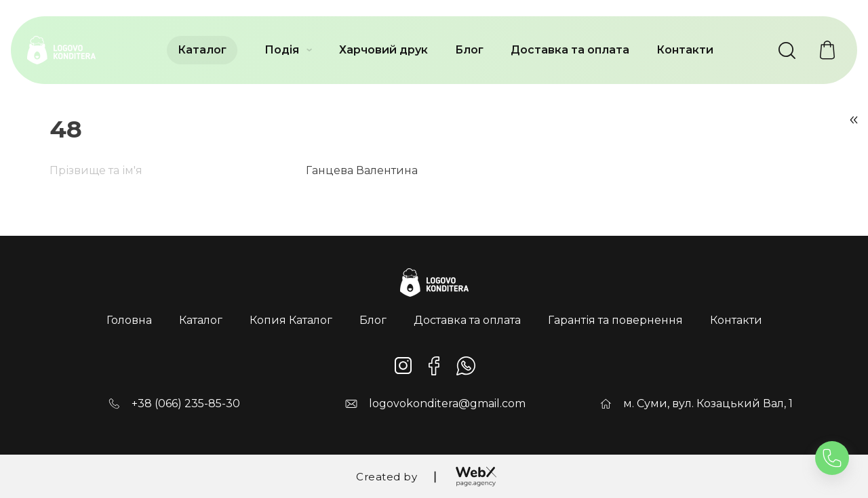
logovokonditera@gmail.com (447, 403)
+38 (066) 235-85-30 (186, 403)
